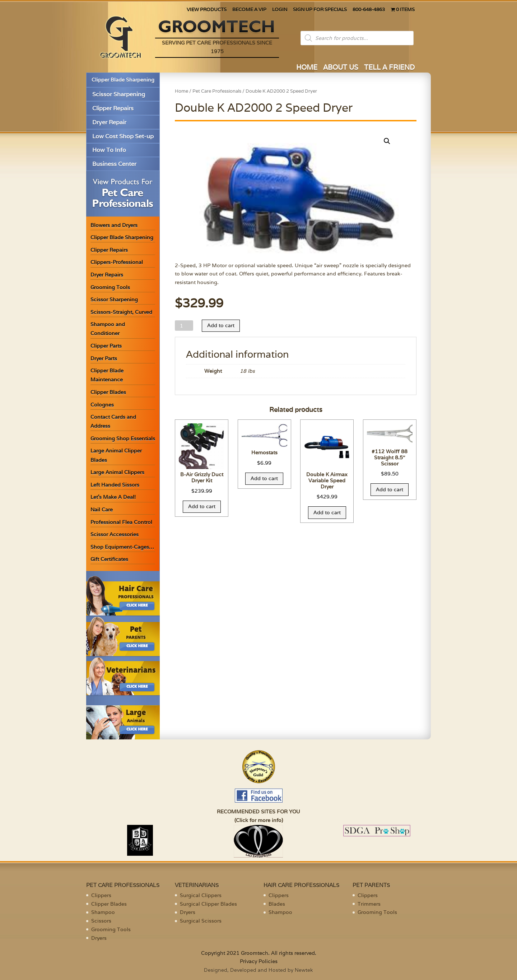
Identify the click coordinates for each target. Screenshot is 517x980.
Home (181, 91)
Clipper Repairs (113, 108)
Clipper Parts (106, 346)
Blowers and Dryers (114, 225)
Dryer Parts (104, 358)
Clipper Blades (108, 392)
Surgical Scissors (201, 921)
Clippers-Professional (117, 262)
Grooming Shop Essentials (123, 438)
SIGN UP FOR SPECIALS (320, 10)
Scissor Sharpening (119, 94)
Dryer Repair (109, 122)
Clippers (101, 895)
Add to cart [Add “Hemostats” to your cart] (264, 478)
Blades (277, 904)
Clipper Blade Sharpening (123, 80)
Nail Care (102, 510)
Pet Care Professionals (217, 91)
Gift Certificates (109, 559)
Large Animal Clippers (117, 472)
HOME (307, 68)
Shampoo (103, 912)
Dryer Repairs (107, 275)
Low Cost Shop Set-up (123, 136)
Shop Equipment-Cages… (122, 547)
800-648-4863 (369, 10)
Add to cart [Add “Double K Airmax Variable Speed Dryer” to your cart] (327, 512)
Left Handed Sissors (115, 485)
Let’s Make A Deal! (113, 497)
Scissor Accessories (115, 534)
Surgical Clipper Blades (208, 904)
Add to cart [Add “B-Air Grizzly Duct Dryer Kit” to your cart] (202, 506)
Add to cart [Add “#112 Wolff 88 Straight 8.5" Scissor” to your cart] (390, 489)
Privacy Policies (259, 961)
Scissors (101, 921)
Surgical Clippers (201, 895)
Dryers (99, 938)
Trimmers (369, 904)
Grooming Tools (110, 287)
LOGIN (280, 10)
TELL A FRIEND (389, 68)
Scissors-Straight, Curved (121, 312)
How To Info (109, 150)
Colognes (102, 405)
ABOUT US (341, 68)
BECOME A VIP (249, 10)
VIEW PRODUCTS (207, 10)
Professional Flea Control (121, 522)
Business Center (114, 164)
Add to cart (221, 325)
